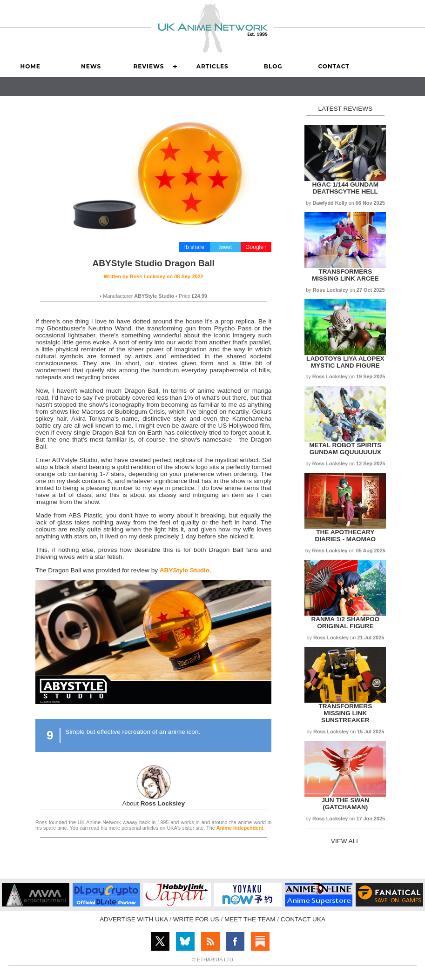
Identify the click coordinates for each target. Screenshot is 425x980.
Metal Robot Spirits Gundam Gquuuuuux (345, 449)
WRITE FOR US (196, 919)
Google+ (256, 247)
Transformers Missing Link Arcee (345, 275)
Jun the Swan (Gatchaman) (345, 804)
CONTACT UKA (303, 919)
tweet (225, 247)
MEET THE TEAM (250, 919)
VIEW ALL (345, 841)
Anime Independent (240, 828)
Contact (334, 66)
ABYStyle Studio (185, 570)
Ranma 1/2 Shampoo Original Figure (345, 623)
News (91, 66)
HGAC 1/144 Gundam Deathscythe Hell (345, 188)
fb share (194, 247)
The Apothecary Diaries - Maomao (345, 536)
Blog (273, 66)
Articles (212, 66)
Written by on (154, 276)
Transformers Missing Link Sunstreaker (345, 713)
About (153, 803)
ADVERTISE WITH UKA (134, 919)
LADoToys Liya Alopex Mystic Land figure (345, 362)
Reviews (149, 66)
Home (30, 66)
